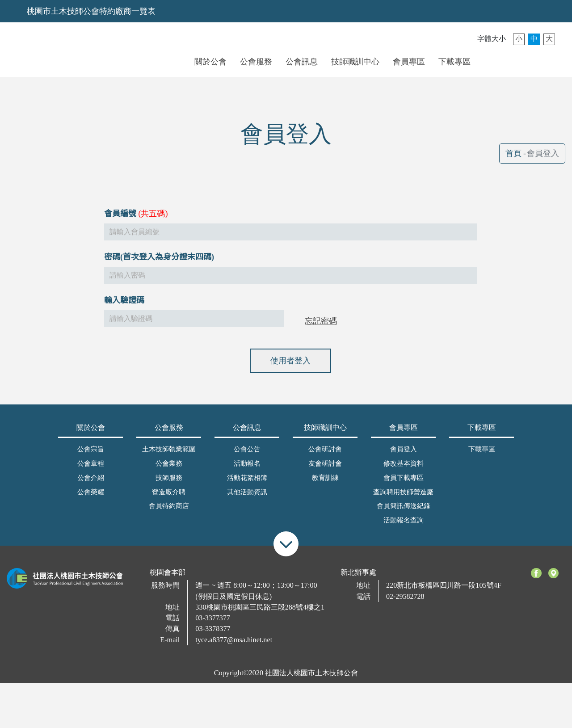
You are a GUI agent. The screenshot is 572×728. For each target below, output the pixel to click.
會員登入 (493, 61)
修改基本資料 (404, 469)
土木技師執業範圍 (169, 455)
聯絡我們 (516, 61)
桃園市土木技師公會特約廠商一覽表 (91, 11)
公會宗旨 (91, 455)
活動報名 (247, 469)
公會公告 (247, 455)
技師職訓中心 (355, 62)
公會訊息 (302, 62)
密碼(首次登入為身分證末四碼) (159, 276)
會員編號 (120, 232)
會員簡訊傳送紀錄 (404, 512)
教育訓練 (325, 484)
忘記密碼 (321, 340)
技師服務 (169, 484)
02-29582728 (405, 602)
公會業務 (169, 469)
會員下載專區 (404, 484)
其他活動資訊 (247, 498)
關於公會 (210, 62)
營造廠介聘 (169, 498)
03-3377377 (213, 624)
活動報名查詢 (404, 526)
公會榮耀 (91, 498)
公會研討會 (325, 455)
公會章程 (91, 469)
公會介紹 (91, 484)
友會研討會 (325, 469)
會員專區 (409, 62)
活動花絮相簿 (247, 484)
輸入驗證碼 (124, 319)
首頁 (513, 153)
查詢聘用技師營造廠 (403, 498)
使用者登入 (290, 379)
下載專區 (454, 62)
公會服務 (256, 62)
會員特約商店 (169, 512)
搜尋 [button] (539, 61)
